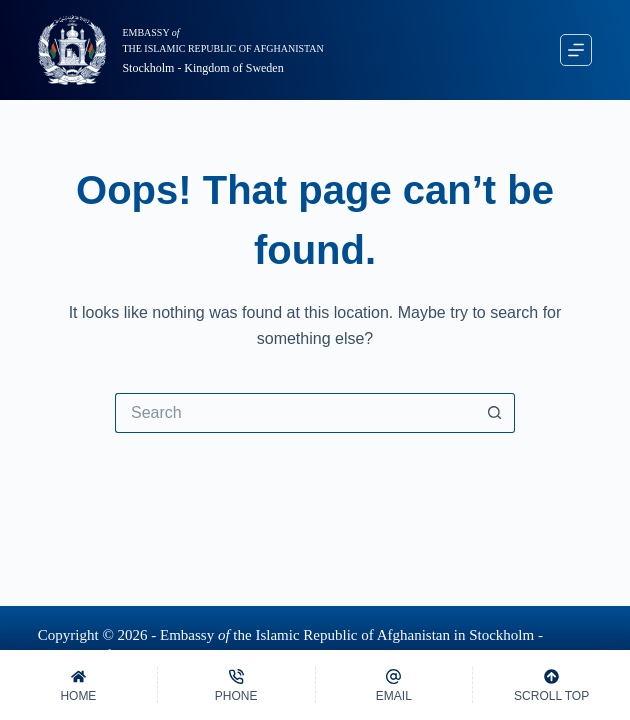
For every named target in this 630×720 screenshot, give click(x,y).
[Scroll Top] (551, 685)
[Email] (394, 685)
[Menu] (576, 50)
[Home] (78, 685)
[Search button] (495, 413)
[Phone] (236, 685)
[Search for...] (295, 413)
